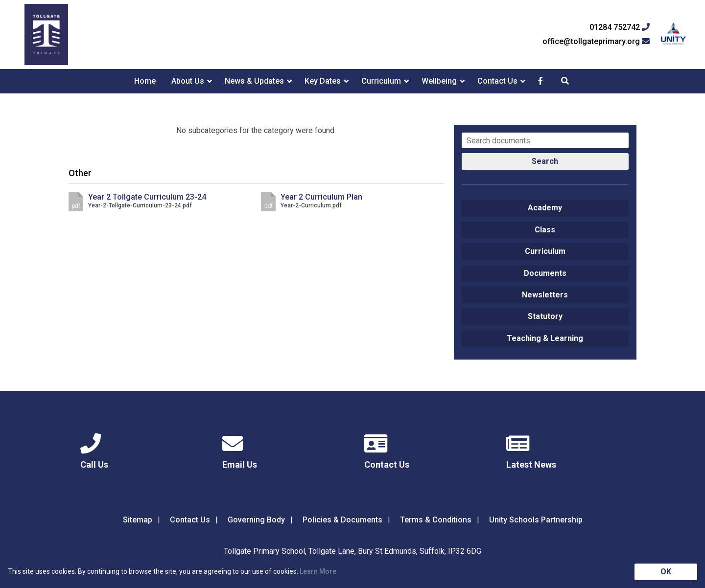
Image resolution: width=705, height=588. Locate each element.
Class (545, 230)
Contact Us (497, 81)
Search (545, 161)
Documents (545, 273)
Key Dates (323, 81)
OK (666, 572)
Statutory (545, 316)
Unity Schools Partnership (536, 520)
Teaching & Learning (545, 338)
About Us (188, 81)
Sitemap (138, 520)
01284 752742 (620, 27)
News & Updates (254, 81)
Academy (545, 208)
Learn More (318, 571)
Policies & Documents (342, 520)
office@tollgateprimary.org (596, 42)
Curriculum (381, 81)
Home (145, 81)
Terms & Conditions (436, 520)
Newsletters (545, 295)
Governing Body (256, 520)
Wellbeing (439, 81)
